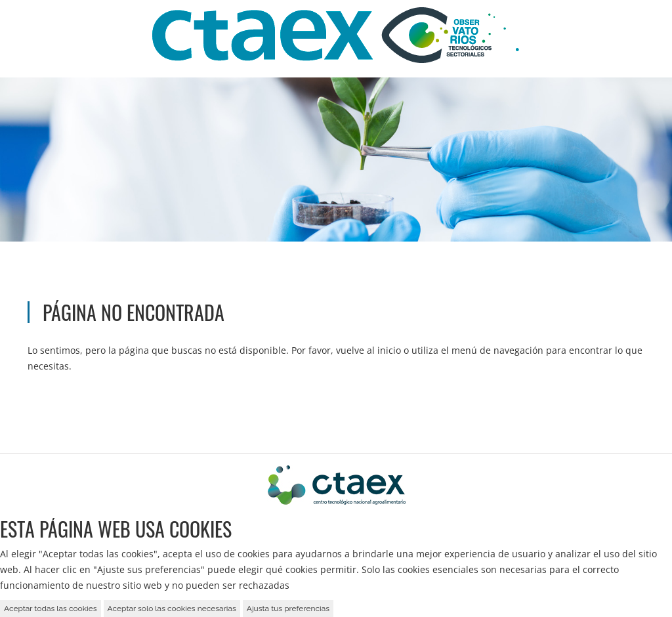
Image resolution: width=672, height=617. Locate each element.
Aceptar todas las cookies (51, 608)
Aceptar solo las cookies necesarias (172, 608)
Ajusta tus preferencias (288, 608)
